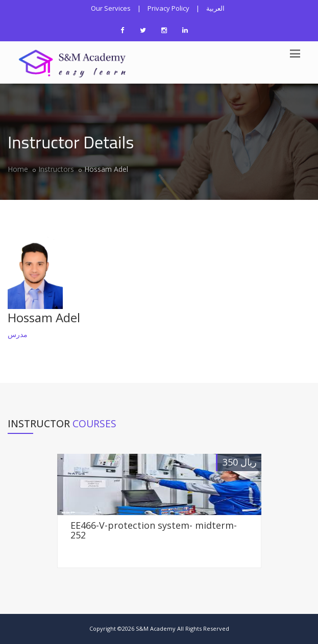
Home (18, 169)
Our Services (111, 8)
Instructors (56, 169)
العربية (215, 8)
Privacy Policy (168, 8)
